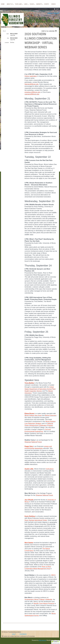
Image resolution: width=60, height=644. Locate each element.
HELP (14, 634)
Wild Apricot (42, 640)
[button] (56, 642)
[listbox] (49, 31)
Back (4, 31)
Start (8, 34)
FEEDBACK (23, 634)
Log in (57, 9)
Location (7, 42)
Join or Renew (53, 13)
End (8, 38)
